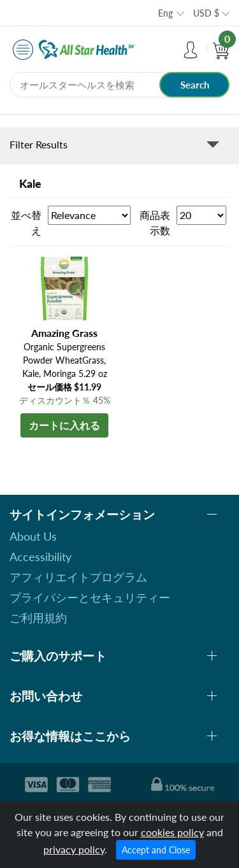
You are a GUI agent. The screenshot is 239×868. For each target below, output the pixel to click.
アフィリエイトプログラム (78, 577)
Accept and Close (156, 850)
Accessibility (40, 557)
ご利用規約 (38, 618)
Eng (165, 13)
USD (206, 13)
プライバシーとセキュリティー (90, 597)
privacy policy (74, 849)
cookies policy (172, 832)
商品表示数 (155, 223)
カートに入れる (64, 425)
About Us (33, 536)
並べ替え (26, 223)
